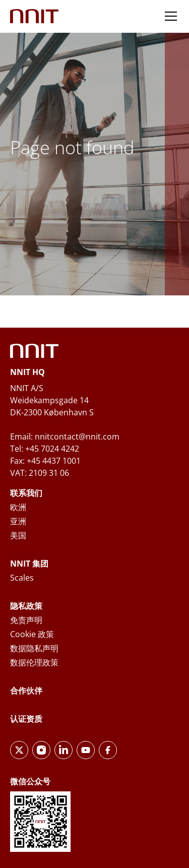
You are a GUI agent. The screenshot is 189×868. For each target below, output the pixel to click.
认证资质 (26, 719)
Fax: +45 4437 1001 (45, 461)
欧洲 (18, 507)
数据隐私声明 (34, 648)
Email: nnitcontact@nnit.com (65, 437)
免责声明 (26, 620)
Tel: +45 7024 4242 (45, 449)
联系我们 (26, 493)
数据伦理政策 (34, 662)
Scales (22, 578)
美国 (18, 535)
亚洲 (18, 521)
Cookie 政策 (32, 634)
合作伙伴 (26, 691)
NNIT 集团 (29, 564)
